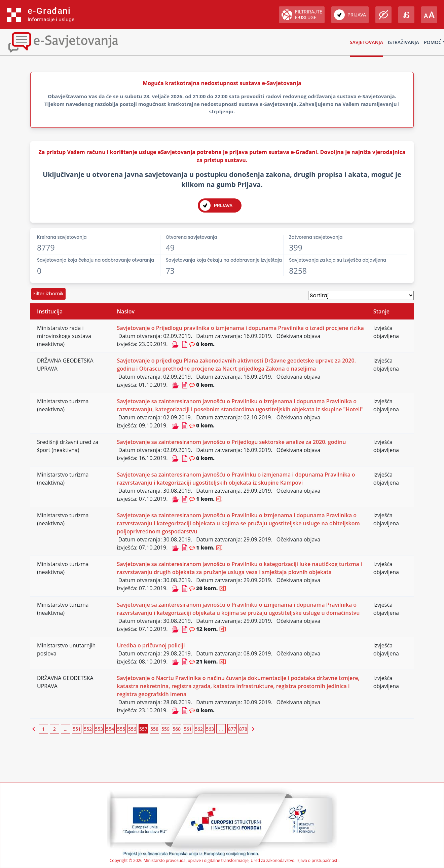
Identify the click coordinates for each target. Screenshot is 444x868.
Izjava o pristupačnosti (317, 860)
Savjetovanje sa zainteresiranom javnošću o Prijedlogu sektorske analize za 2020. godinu (232, 442)
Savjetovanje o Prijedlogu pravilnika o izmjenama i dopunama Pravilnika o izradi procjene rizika (240, 328)
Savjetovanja (366, 42)
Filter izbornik (48, 294)
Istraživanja (403, 42)
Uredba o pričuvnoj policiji (151, 645)
